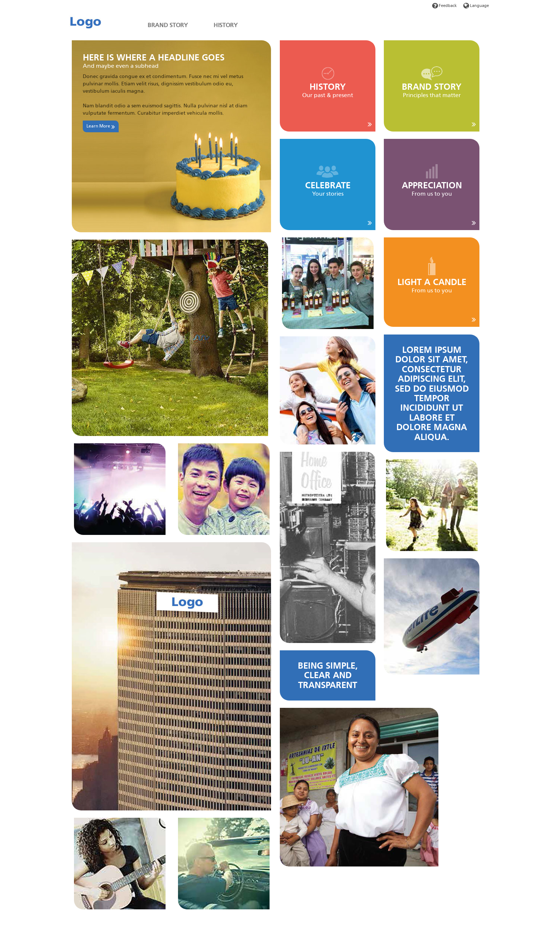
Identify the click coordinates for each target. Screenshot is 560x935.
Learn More (101, 127)
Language (476, 6)
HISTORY (226, 25)
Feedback (444, 6)
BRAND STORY (168, 25)
